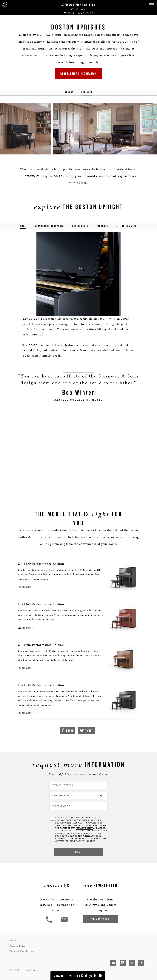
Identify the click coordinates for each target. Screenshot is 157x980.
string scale (80, 226)
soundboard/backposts (49, 226)
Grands (69, 92)
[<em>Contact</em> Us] (64, 922)
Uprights (87, 92)
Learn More (25, 587)
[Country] (78, 796)
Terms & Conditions (22, 951)
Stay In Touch (101, 919)
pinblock (102, 226)
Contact (85, 13)
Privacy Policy (18, 946)
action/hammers (127, 226)
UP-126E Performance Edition (41, 604)
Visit (69, 13)
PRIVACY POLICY (84, 828)
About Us (15, 940)
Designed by (40, 35)
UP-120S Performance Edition (41, 645)
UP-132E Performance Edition (41, 564)
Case (23, 226)
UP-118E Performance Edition (41, 685)
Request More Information (78, 73)
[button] (151, 5)
